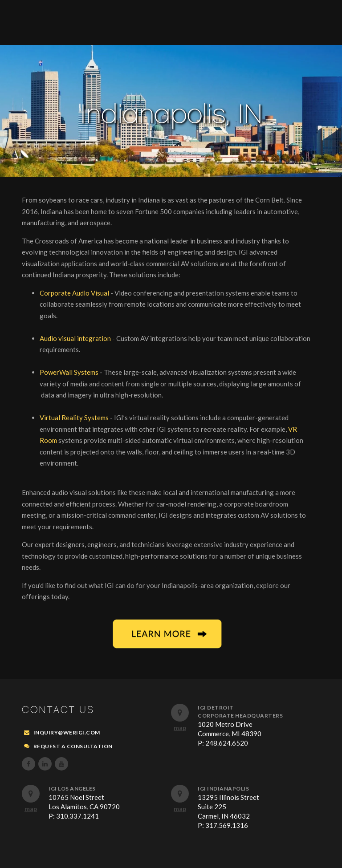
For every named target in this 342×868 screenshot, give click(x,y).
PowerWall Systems (70, 372)
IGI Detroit (216, 708)
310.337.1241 (77, 816)
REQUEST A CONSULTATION (73, 746)
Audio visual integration (76, 338)
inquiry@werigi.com (67, 732)
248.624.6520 (227, 743)
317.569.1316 (227, 825)
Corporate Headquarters (240, 716)
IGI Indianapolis (223, 789)
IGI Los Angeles (72, 789)
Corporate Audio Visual (75, 293)
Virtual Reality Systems (75, 418)
